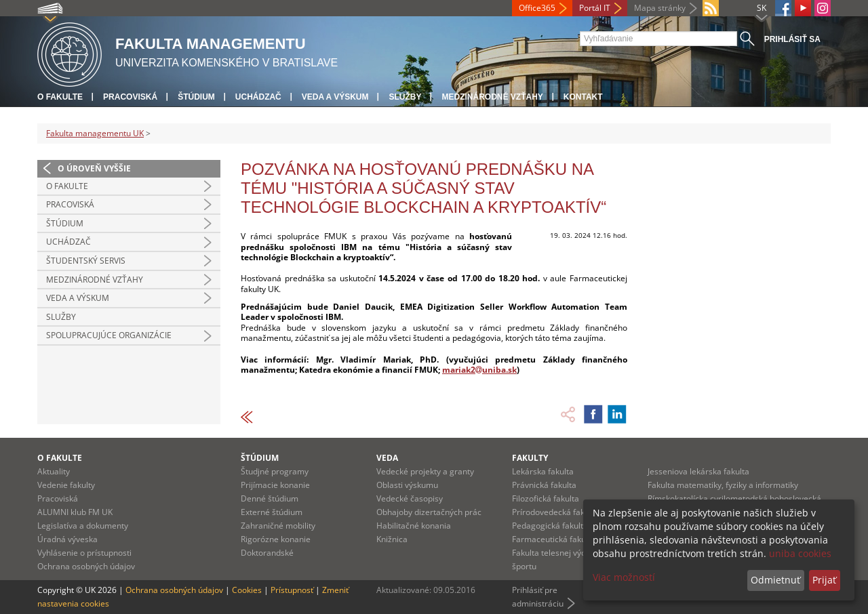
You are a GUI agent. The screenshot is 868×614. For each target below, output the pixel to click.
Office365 (537, 8)
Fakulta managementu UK (95, 133)
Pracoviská (130, 97)
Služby (405, 97)
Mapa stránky (660, 8)
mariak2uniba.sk (479, 370)
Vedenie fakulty (66, 485)
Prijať (824, 580)
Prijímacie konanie (275, 485)
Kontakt (583, 97)
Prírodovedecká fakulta (555, 512)
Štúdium (196, 97)
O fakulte (60, 97)
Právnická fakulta (544, 485)
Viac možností (624, 577)
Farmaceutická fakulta (554, 539)
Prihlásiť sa (792, 39)
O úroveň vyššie (94, 168)
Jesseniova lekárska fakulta (698, 471)
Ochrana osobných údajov (86, 566)
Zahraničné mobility (278, 526)
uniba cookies (800, 553)
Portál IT (595, 8)
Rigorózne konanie (276, 539)
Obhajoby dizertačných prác (429, 512)
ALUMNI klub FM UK (75, 512)
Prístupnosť (292, 590)
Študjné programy (275, 471)
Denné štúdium (270, 498)
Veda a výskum (335, 97)
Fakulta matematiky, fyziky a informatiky (723, 485)
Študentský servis (86, 261)
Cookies (247, 590)
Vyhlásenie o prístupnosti (84, 553)
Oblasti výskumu (407, 485)
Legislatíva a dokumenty (83, 526)
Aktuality (54, 471)
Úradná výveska (67, 539)
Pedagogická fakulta (550, 526)
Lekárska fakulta (543, 471)
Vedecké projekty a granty (425, 471)
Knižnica (392, 539)
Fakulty (530, 458)
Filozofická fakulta (546, 498)
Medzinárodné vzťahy (492, 97)
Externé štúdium (272, 512)
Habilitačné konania (414, 526)
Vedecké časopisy (410, 498)
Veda (387, 458)
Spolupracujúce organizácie (109, 335)
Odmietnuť (775, 580)
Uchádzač (258, 97)
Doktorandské (267, 553)
